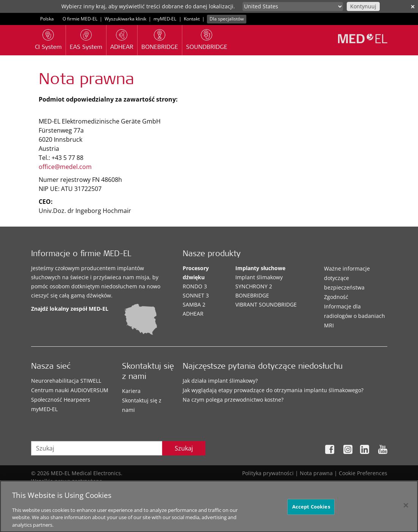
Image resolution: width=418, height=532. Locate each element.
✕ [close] (413, 7)
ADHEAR (193, 314)
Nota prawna (316, 473)
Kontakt (192, 19)
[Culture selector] (293, 6)
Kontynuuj (363, 6)
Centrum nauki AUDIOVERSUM (70, 390)
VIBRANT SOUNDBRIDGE (266, 304)
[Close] (406, 508)
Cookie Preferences (363, 473)
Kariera (131, 391)
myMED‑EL (165, 19)
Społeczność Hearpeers (61, 400)
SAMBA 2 (194, 304)
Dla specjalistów (227, 19)
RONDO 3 (195, 286)
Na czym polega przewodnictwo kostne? (233, 400)
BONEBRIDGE (252, 295)
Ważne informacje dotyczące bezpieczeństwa (347, 278)
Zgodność (336, 297)
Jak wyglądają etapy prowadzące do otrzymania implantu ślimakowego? (273, 390)
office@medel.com (65, 167)
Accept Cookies (311, 509)
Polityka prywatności (268, 473)
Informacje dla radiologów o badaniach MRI (355, 316)
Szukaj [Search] (184, 448)
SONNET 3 (196, 295)
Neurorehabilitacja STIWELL (66, 381)
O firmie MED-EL (80, 19)
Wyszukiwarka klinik (125, 19)
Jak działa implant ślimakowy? (220, 381)
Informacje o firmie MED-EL (81, 254)
